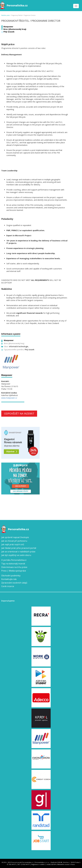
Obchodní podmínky (11, 576)
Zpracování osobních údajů (14, 583)
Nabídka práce (6, 15)
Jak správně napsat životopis (15, 537)
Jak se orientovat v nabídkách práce (18, 552)
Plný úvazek (9, 32)
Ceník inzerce (8, 586)
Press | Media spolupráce (14, 571)
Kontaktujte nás (9, 579)
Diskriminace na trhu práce (14, 567)
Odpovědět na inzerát (19, 414)
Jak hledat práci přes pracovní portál (19, 548)
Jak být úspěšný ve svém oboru (16, 555)
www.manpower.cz (9, 398)
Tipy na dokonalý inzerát (13, 564)
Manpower (8, 27)
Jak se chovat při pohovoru (14, 541)
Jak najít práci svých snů (13, 544)
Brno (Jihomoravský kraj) (15, 29)
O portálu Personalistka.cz (14, 560)
